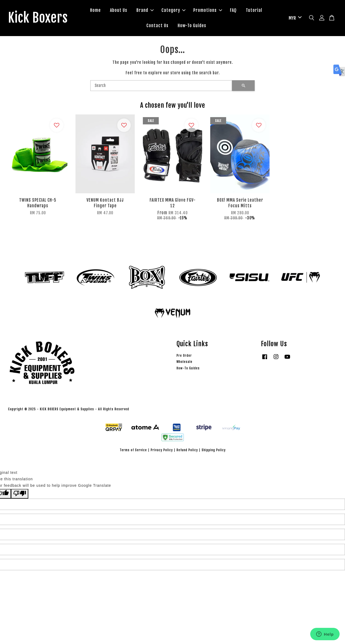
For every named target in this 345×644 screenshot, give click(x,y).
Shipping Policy (214, 450)
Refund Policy (187, 450)
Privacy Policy (162, 450)
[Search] (161, 86)
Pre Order (184, 356)
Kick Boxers (38, 18)
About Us (119, 10)
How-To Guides (192, 26)
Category (173, 10)
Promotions (208, 10)
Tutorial (254, 10)
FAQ (233, 10)
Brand (145, 10)
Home (95, 10)
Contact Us (157, 26)
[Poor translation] (20, 494)
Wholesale (184, 362)
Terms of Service (133, 450)
